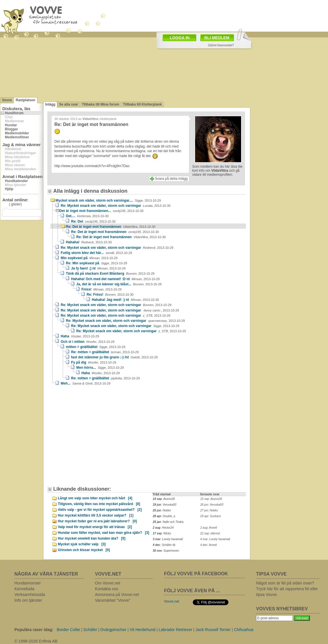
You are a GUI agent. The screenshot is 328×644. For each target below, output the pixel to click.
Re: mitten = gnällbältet (105, 352)
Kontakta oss (107, 589)
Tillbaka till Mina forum (100, 104)
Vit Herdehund (143, 630)
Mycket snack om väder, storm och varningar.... (108, 200)
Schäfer (90, 630)
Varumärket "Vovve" (113, 600)
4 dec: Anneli (208, 545)
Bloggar (11, 129)
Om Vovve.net (108, 583)
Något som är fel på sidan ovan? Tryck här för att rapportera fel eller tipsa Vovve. (287, 589)
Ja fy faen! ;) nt (98, 268)
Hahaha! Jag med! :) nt (125, 300)
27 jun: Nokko (209, 510)
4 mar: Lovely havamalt (215, 539)
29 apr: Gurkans (211, 516)
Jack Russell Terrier (213, 630)
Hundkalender (16, 181)
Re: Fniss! (110, 295)
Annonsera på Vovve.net (117, 595)
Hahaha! (89, 242)
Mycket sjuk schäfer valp (82, 544)
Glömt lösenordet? (221, 45)
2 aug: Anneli (209, 528)
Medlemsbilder (17, 133)
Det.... (87, 216)
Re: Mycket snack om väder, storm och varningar (116, 206)
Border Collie (68, 630)
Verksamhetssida (30, 595)
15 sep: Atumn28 (211, 499)
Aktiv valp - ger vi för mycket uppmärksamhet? (100, 510)
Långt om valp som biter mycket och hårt (95, 498)
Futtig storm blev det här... (96, 253)
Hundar (11, 125)
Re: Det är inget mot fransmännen (111, 227)
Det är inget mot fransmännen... (101, 211)
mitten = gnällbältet (96, 347)
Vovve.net (172, 601)
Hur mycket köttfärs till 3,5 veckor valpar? (96, 515)
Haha (80, 336)
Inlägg (50, 104)
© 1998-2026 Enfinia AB (36, 641)
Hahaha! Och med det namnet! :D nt (115, 279)
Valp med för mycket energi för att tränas (95, 527)
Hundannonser (28, 583)
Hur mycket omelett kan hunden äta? (92, 538)
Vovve (7, 100)
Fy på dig (94, 362)
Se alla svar (68, 104)
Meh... (86, 383)
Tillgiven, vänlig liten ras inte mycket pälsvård (99, 504)
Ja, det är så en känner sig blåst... (119, 284)
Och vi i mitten (88, 342)
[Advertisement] (152, 43)
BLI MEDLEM (217, 38)
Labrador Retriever (175, 630)
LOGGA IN (180, 38)
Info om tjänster (28, 600)
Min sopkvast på (89, 258)
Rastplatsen (25, 100)
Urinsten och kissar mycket (84, 550)
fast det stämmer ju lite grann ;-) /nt (114, 357)
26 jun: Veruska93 (212, 505)
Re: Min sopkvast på (97, 263)
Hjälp (9, 189)
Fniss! (101, 289)
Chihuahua (244, 630)
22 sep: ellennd (210, 533)
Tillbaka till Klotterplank (142, 104)
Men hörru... (100, 368)
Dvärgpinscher (113, 630)
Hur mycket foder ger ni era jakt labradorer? (97, 521)
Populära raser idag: (34, 630)
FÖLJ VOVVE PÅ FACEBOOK (196, 574)
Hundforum (14, 113)
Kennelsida (24, 589)
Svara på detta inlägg (171, 179)
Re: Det (93, 221)
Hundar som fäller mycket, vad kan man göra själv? (103, 533)
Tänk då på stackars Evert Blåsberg (110, 274)
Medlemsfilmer (17, 137)
